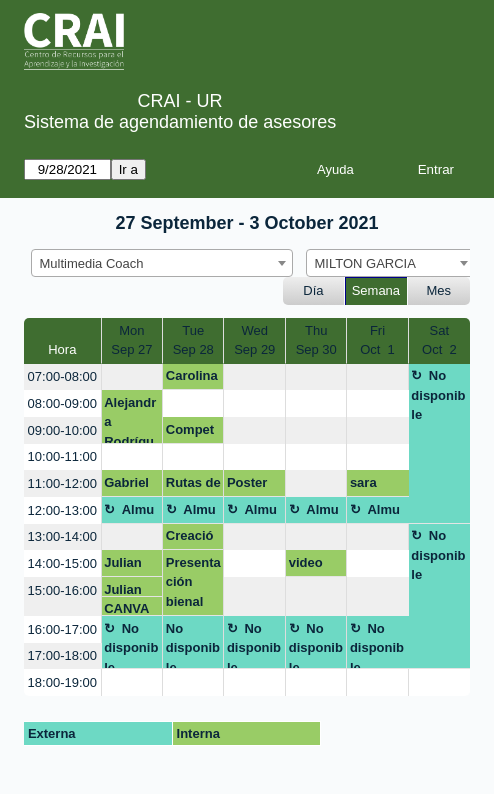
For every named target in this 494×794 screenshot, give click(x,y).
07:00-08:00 (62, 376)
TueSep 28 (193, 340)
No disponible (438, 395)
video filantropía (315, 566)
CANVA (126, 608)
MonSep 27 (131, 340)
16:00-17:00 (62, 629)
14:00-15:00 (62, 563)
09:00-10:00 (62, 430)
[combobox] (162, 263)
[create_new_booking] (132, 377)
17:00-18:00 (62, 655)
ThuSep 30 (316, 340)
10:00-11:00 (62, 456)
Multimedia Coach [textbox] (92, 263)
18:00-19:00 (62, 682)
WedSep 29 (254, 340)
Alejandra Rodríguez (130, 419)
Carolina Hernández (192, 379)
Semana (376, 290)
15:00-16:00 (62, 590)
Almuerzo (129, 513)
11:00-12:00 (62, 483)
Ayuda (335, 169)
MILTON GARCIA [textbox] (365, 263)
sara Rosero (372, 486)
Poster (247, 482)
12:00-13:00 (62, 510)
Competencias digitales (192, 433)
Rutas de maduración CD (193, 486)
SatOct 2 (439, 340)
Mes (439, 290)
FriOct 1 (377, 340)
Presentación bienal (193, 582)
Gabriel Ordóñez (130, 486)
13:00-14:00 (62, 536)
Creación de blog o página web (190, 539)
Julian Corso (123, 566)
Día (313, 290)
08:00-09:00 (62, 403)
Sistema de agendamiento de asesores (180, 122)
